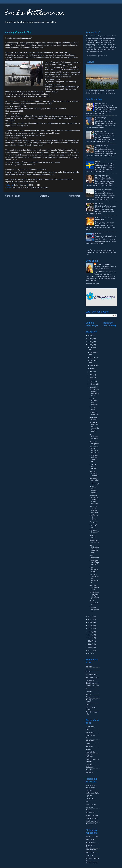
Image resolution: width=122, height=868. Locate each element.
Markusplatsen (91, 850)
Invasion (89, 691)
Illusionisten (90, 732)
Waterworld (90, 741)
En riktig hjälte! (93, 408)
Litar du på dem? (93, 526)
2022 (90, 616)
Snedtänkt (39, 188)
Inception (89, 764)
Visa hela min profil (92, 284)
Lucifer (88, 669)
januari (93, 387)
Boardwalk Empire (92, 677)
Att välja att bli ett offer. (94, 413)
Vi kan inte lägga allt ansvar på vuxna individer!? (94, 500)
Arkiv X (88, 694)
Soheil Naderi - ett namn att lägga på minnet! (94, 595)
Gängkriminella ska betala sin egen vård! (94, 450)
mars (92, 381)
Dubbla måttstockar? (94, 603)
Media (27, 188)
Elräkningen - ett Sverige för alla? (94, 563)
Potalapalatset (91, 824)
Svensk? (98, 162)
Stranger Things (91, 675)
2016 (90, 635)
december (93, 347)
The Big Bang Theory (90, 708)
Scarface (89, 749)
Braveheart (90, 773)
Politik (32, 188)
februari (93, 384)
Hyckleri (21, 188)
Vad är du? (93, 522)
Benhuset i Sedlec (92, 837)
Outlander (89, 666)
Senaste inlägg (13, 196)
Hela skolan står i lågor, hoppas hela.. (103, 219)
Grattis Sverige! (101, 118)
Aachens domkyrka (92, 793)
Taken (88, 704)
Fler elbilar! (99, 204)
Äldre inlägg (74, 196)
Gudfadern (89, 767)
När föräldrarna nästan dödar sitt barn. (94, 549)
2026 (90, 335)
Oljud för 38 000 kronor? (104, 190)
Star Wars (89, 746)
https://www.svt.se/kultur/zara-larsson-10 (21, 182)
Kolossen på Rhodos (90, 846)
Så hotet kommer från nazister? (94, 401)
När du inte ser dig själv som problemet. (94, 509)
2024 (90, 342)
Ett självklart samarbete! (94, 541)
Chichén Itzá (90, 799)
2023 (90, 345)
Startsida (44, 196)
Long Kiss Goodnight (89, 756)
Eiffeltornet (89, 855)
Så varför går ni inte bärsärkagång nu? (94, 393)
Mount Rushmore (92, 815)
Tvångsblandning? (102, 146)
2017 (90, 632)
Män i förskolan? (94, 557)
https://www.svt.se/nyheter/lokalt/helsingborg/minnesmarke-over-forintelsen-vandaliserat (39, 179)
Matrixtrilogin (90, 752)
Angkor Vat (90, 807)
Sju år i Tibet (90, 727)
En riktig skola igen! (102, 176)
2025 (90, 339)
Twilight (88, 744)
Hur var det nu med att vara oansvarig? (94, 481)
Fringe (88, 697)
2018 (90, 629)
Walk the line (90, 735)
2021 (90, 619)
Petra (88, 801)
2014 (90, 641)
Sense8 (88, 672)
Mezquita (89, 790)
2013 (90, 644)
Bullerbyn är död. (101, 104)
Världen (46, 188)
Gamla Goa (90, 839)
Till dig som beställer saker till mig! (94, 458)
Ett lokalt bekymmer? (94, 610)
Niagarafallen (90, 813)
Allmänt (15, 188)
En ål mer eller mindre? (93, 466)
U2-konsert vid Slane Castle (91, 786)
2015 (90, 638)
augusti (93, 365)
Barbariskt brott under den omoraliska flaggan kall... (94, 427)
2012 (90, 647)
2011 (90, 650)
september (94, 361)
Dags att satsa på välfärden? (94, 473)
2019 (90, 626)
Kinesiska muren (91, 863)
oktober (93, 357)
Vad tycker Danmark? (94, 531)
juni (91, 372)
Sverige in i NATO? (94, 418)
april (92, 378)
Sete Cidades (90, 842)
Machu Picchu (91, 804)
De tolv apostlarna (92, 821)
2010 (90, 653)
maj (91, 375)
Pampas (89, 810)
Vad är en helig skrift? (94, 443)
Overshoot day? (101, 132)
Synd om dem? (93, 536)
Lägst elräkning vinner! (94, 570)
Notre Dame (90, 853)
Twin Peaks (90, 680)
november (93, 352)
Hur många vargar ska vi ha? (94, 587)
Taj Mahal (89, 796)
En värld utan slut (92, 683)
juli (91, 369)
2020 (90, 622)
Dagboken (89, 770)
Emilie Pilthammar (35, 13)
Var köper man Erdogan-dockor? (94, 490)
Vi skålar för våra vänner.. (94, 517)
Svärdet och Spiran (92, 686)
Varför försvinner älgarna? (94, 437)
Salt (87, 738)
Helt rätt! (98, 234)
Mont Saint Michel (92, 818)
